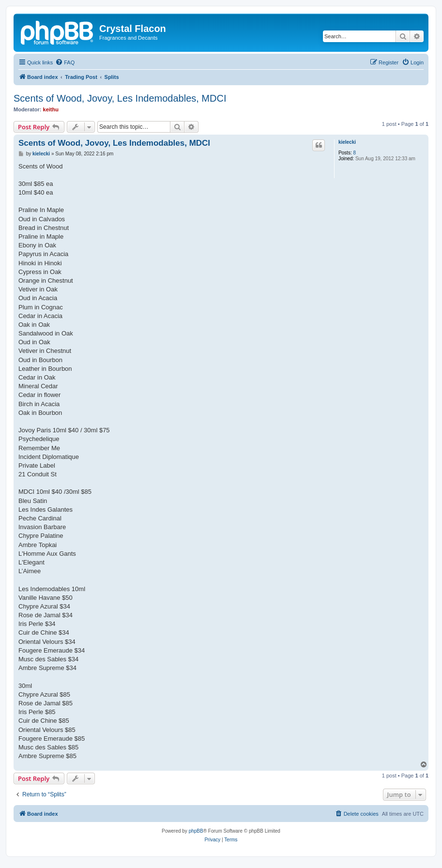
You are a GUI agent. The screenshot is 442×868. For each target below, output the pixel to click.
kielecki (347, 142)
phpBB (196, 831)
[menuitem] (65, 62)
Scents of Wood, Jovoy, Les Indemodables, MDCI (120, 98)
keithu (51, 109)
